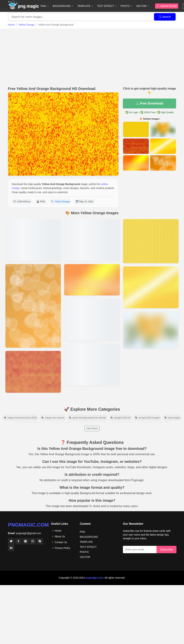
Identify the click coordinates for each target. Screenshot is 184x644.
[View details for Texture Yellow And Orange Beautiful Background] (33, 372)
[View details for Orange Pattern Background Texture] (151, 241)
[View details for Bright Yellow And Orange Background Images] (92, 320)
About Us (60, 536)
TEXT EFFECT (88, 547)
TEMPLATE (86, 542)
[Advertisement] (92, 57)
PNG (82, 532)
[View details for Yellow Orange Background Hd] (92, 240)
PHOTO (84, 552)
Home (11, 25)
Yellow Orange (26, 25)
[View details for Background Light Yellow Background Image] (151, 330)
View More (92, 428)
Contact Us (61, 542)
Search (165, 17)
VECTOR (85, 557)
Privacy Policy (62, 548)
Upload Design (167, 6)
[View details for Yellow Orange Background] (92, 365)
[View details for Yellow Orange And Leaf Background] (33, 306)
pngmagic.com (28, 525)
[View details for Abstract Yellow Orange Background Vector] (33, 240)
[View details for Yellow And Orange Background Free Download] (92, 280)
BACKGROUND (89, 537)
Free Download (149, 103)
